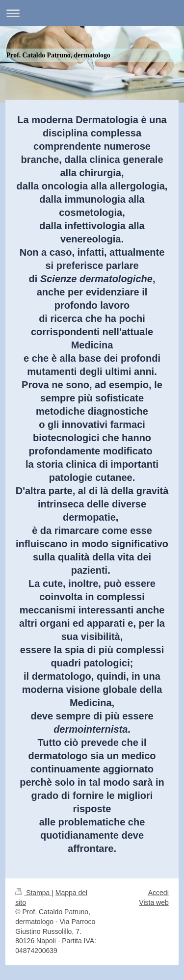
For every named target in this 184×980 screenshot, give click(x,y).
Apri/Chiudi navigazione (92, 13)
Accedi (158, 893)
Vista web (154, 902)
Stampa (33, 893)
